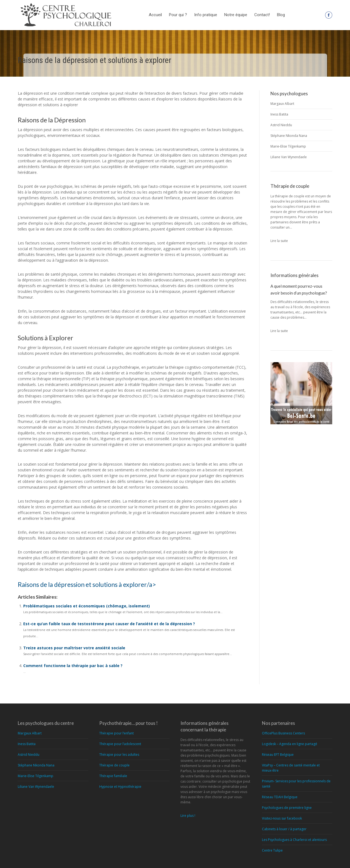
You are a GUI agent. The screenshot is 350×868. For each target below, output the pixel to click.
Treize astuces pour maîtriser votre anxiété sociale (74, 648)
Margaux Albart (282, 104)
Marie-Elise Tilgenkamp (288, 146)
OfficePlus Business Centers (283, 733)
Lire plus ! (188, 816)
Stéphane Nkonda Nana (289, 136)
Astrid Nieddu (281, 125)
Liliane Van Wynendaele (289, 157)
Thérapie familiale (113, 776)
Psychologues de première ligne (287, 808)
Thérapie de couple (114, 765)
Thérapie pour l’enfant (116, 733)
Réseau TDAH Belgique (280, 797)
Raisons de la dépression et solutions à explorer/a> (87, 584)
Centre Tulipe (272, 850)
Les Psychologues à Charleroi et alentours (294, 840)
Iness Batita (279, 114)
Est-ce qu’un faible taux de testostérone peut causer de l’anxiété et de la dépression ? (109, 624)
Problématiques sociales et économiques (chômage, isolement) (87, 606)
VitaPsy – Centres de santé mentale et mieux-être (291, 768)
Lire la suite (279, 241)
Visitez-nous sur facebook (282, 818)
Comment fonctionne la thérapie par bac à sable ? (73, 666)
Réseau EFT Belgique (278, 755)
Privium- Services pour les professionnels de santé (296, 784)
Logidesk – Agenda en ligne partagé (290, 744)
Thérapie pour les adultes (119, 755)
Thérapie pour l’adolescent (120, 744)
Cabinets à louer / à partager (284, 829)
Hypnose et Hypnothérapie (120, 787)
